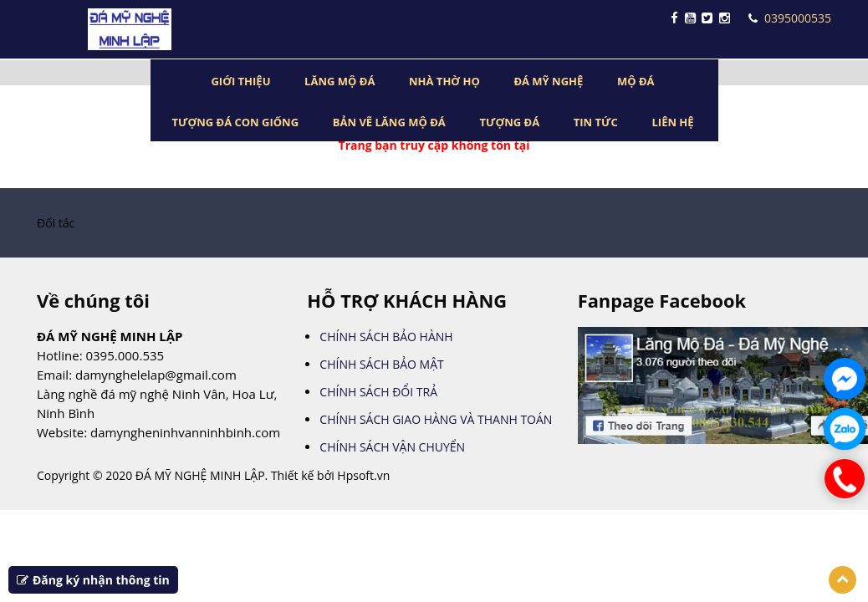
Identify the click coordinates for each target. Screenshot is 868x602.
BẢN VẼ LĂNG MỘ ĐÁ (389, 122)
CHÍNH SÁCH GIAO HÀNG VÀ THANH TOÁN (436, 419)
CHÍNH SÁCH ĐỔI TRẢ (378, 392)
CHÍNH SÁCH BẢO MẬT (381, 364)
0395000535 (790, 18)
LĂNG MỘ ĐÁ (340, 81)
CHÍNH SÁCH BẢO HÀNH (386, 337)
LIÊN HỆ (673, 122)
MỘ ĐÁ (636, 81)
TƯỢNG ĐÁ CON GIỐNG (235, 122)
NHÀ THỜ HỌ (444, 81)
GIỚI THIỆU (240, 81)
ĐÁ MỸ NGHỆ (548, 81)
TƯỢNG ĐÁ (509, 122)
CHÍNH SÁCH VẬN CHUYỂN (392, 447)
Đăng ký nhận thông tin (93, 580)
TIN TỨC (596, 122)
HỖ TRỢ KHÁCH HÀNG (407, 301)
